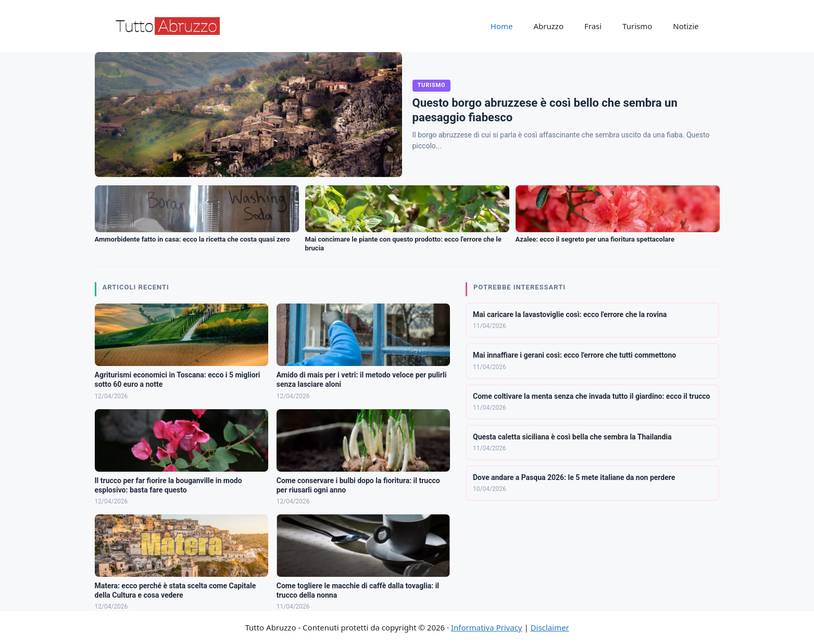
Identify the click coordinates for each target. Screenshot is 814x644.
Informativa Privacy (486, 627)
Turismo (637, 26)
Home (502, 26)
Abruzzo (549, 26)
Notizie (686, 26)
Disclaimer (550, 627)
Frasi (593, 26)
